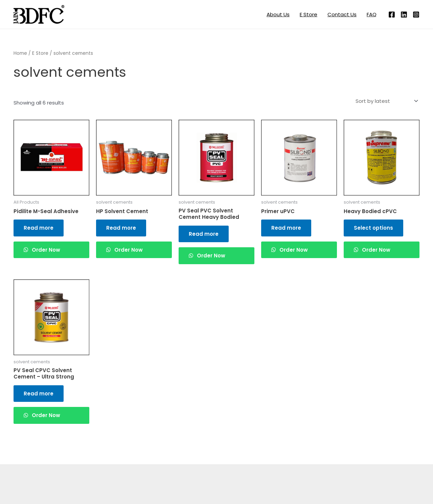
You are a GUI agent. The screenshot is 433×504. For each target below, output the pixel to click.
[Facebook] (392, 15)
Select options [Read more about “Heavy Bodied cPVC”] (373, 228)
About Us (278, 14)
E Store (309, 14)
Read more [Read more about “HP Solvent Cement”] (121, 228)
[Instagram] (416, 15)
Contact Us (342, 14)
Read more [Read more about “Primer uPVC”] (286, 228)
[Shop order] (386, 101)
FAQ (372, 14)
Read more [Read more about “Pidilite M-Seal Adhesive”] (39, 228)
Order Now (45, 250)
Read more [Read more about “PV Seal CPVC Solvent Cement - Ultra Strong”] (39, 394)
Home (20, 53)
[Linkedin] (404, 15)
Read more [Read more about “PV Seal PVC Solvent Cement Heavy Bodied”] (204, 234)
